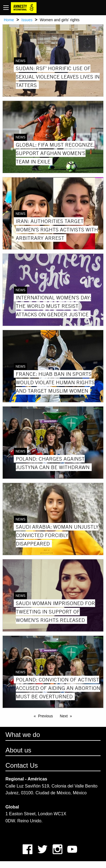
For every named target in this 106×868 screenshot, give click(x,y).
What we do (23, 735)
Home (9, 20)
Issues (27, 20)
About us (18, 750)
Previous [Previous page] (46, 716)
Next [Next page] (64, 716)
